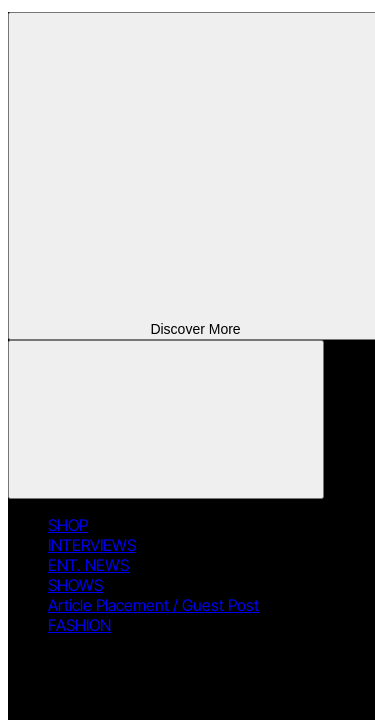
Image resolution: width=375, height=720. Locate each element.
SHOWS (75, 585)
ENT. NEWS (88, 565)
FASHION (79, 625)
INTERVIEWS (92, 545)
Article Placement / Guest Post (153, 605)
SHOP (68, 525)
